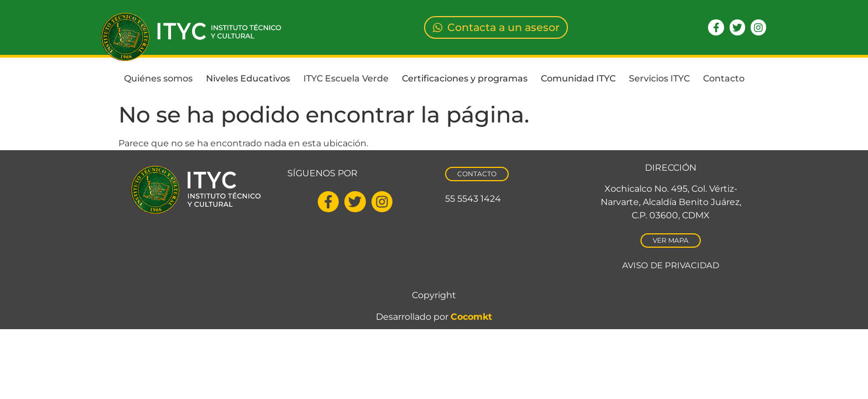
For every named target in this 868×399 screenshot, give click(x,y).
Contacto (724, 78)
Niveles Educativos (248, 78)
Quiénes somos (158, 78)
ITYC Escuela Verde (346, 78)
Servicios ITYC (659, 78)
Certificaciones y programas (465, 78)
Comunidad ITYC (578, 78)
